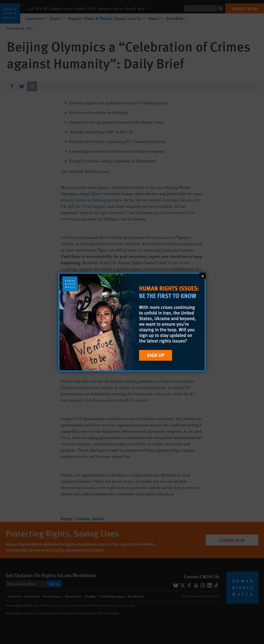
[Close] (203, 276)
